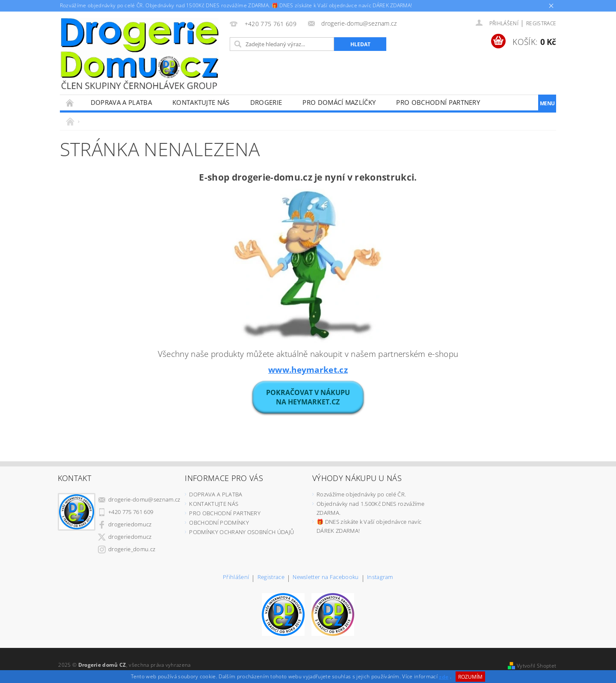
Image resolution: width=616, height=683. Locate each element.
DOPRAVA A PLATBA (121, 102)
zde (444, 677)
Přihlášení (236, 578)
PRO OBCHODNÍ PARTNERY (438, 102)
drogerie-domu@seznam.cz (144, 499)
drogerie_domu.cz (132, 549)
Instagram (380, 578)
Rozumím (470, 677)
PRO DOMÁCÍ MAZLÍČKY (339, 102)
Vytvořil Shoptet (536, 666)
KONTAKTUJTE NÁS (201, 102)
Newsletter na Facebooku (326, 578)
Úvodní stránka (70, 102)
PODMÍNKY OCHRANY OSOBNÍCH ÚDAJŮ (241, 532)
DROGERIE (266, 102)
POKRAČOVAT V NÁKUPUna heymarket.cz (308, 397)
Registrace (541, 23)
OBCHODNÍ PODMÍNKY (219, 523)
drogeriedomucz (130, 524)
